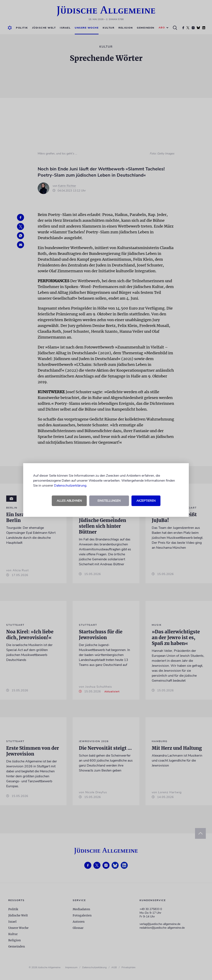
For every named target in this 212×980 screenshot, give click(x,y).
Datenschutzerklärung (70, 486)
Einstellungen (109, 501)
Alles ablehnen (69, 501)
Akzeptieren (146, 501)
